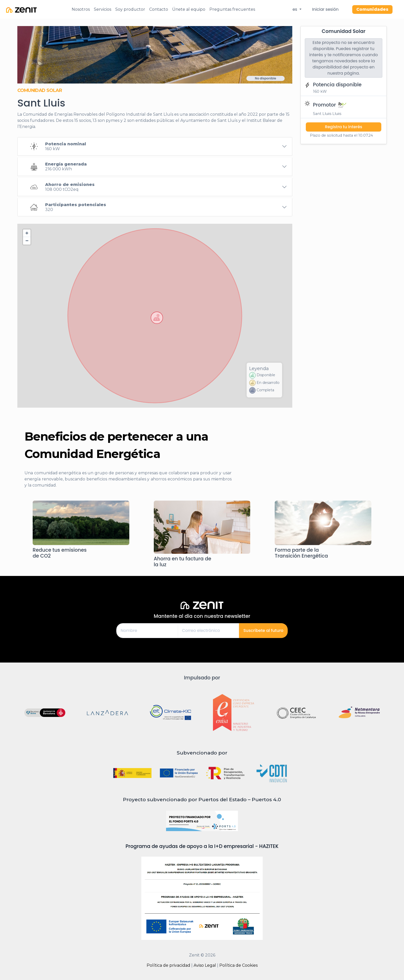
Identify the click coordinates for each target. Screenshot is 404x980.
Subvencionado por (202, 753)
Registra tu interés (344, 127)
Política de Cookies (238, 965)
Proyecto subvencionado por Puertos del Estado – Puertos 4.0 (202, 799)
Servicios (103, 9)
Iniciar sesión (325, 9)
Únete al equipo (189, 9)
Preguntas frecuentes (232, 9)
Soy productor (130, 9)
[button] (157, 318)
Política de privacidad (168, 965)
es (295, 9)
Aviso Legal (205, 965)
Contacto (159, 9)
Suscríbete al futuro (263, 630)
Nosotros (81, 9)
